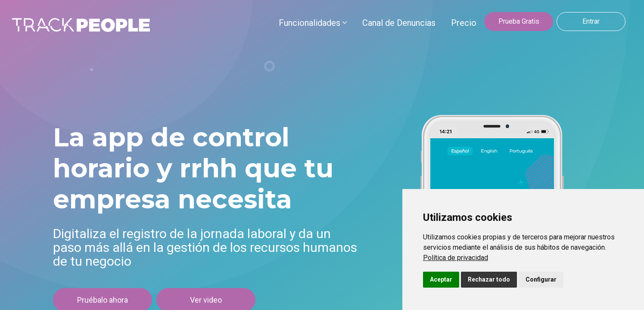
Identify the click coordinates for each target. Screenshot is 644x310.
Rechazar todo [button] (489, 279)
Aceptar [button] (441, 279)
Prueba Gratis (519, 21)
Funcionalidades (313, 23)
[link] (456, 258)
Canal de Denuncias (399, 23)
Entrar (591, 21)
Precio (464, 23)
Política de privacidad (456, 258)
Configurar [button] (541, 279)
